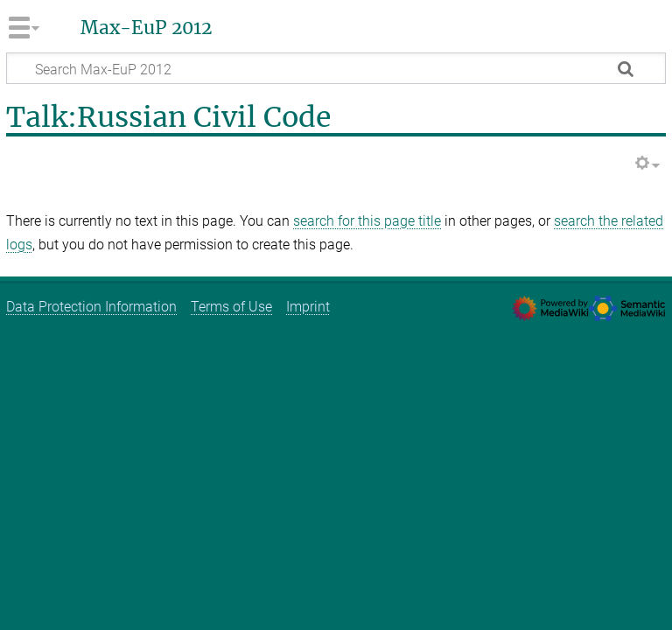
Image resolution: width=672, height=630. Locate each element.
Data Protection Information (91, 307)
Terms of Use (231, 307)
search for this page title (367, 221)
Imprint (308, 307)
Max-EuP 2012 (146, 28)
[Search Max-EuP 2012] (336, 68)
